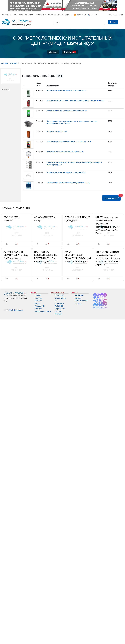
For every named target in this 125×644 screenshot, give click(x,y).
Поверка (70, 52)
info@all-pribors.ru (16, 310)
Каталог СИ (59, 295)
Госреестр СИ (41, 15)
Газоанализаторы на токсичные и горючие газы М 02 (67, 90)
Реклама (69, 15)
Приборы (14, 15)
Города (31, 15)
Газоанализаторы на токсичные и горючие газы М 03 (67, 111)
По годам (58, 314)
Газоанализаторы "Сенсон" (57, 131)
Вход (109, 15)
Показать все (112, 197)
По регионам (60, 309)
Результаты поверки (56, 15)
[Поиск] (79, 22)
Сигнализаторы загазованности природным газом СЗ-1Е (68, 183)
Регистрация (118, 15)
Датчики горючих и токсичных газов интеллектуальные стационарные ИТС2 (76, 100)
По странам (59, 303)
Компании (23, 15)
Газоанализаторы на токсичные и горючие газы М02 (66, 172)
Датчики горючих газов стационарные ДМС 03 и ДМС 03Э (69, 142)
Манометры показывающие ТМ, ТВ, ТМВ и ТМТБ (65, 152)
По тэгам (58, 311)
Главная (5, 15)
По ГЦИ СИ (59, 306)
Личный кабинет (81, 301)
